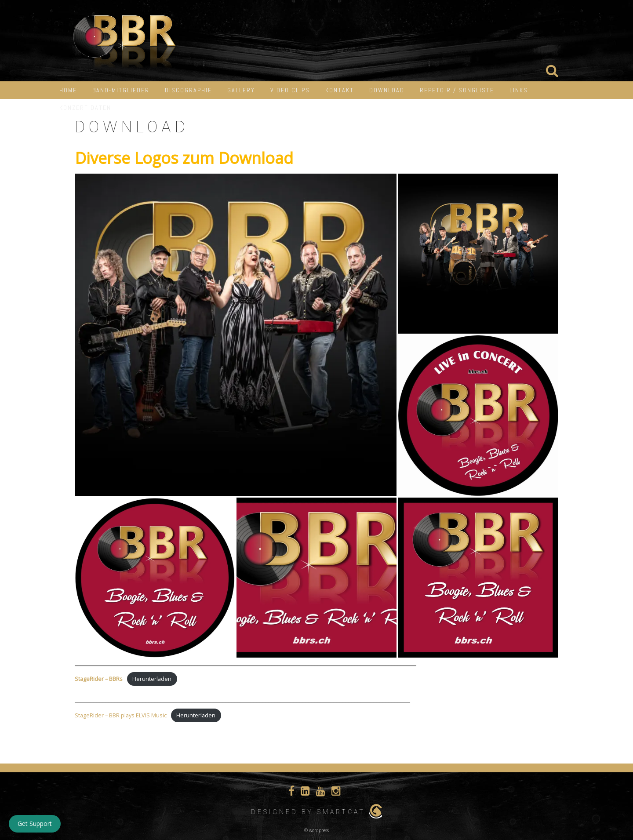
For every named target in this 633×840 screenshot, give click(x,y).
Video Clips (290, 90)
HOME (68, 90)
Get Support (35, 824)
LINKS (519, 90)
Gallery (241, 90)
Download (387, 90)
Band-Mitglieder (121, 90)
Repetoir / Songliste (457, 90)
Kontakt (340, 90)
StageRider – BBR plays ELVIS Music (121, 715)
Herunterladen (152, 679)
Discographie (188, 90)
